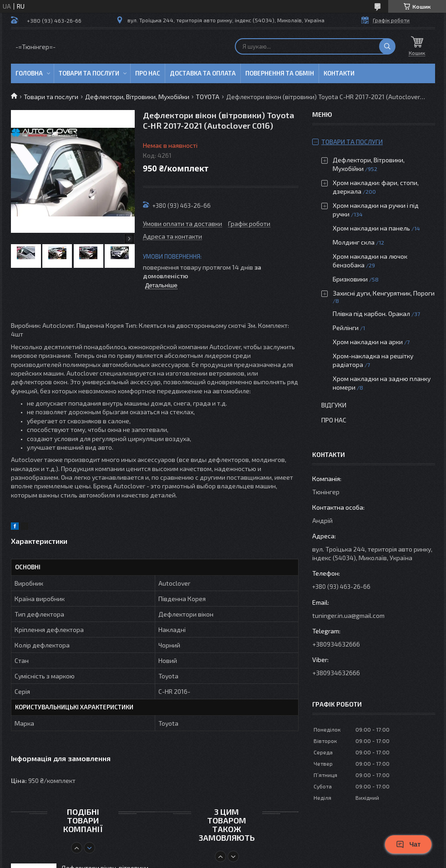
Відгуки (334, 405)
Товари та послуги (89, 73)
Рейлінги (346, 328)
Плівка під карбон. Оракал (371, 314)
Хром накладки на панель (371, 228)
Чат (408, 844)
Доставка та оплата (203, 73)
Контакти (339, 73)
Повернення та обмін (280, 73)
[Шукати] (387, 46)
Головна (29, 73)
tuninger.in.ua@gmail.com (348, 615)
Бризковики (350, 279)
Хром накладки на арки (368, 342)
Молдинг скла (354, 242)
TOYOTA (208, 97)
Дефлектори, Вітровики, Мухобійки (137, 97)
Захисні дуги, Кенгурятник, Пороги (384, 293)
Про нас (148, 73)
